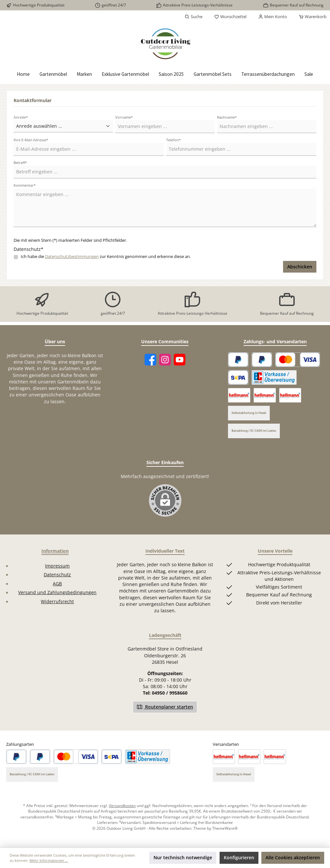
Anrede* (21, 117)
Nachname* (227, 117)
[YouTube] (180, 360)
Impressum (57, 566)
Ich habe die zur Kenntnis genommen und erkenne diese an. (106, 257)
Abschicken (300, 267)
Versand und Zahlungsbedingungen (57, 592)
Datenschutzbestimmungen (72, 257)
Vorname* (124, 117)
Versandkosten (122, 805)
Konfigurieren (239, 858)
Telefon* (173, 140)
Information (55, 551)
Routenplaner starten (165, 707)
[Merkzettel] (230, 17)
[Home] (23, 74)
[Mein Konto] (273, 17)
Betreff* (20, 163)
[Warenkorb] (311, 17)
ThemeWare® (225, 828)
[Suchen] (193, 17)
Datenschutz (57, 575)
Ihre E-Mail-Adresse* (31, 140)
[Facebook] (150, 360)
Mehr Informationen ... (49, 860)
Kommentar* (25, 185)
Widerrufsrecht (57, 602)
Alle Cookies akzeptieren (293, 858)
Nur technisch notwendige (183, 858)
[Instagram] (165, 360)
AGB (57, 584)
